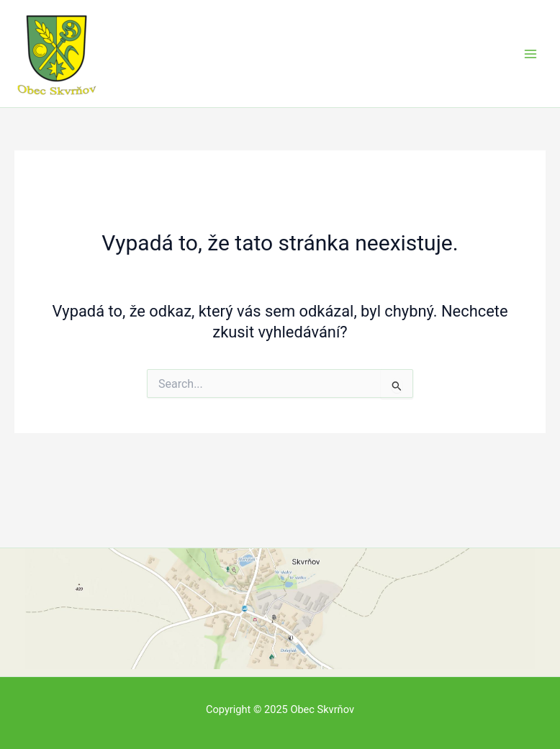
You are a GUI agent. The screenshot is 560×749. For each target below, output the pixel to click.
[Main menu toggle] (530, 54)
